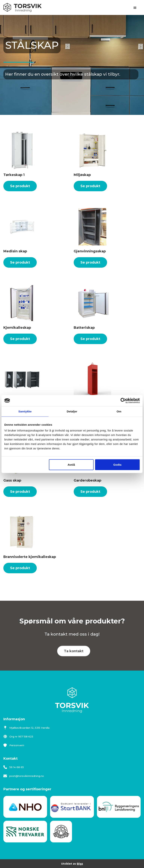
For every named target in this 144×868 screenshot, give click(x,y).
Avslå (71, 465)
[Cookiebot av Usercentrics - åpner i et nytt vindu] (123, 400)
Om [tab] (119, 411)
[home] (22, 7)
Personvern (14, 745)
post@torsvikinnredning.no (24, 776)
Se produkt (20, 186)
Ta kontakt (74, 657)
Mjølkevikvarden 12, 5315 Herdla (26, 728)
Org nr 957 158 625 (18, 737)
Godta (117, 465)
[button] (135, 8)
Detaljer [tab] (72, 411)
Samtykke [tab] (25, 411)
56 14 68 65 (14, 767)
